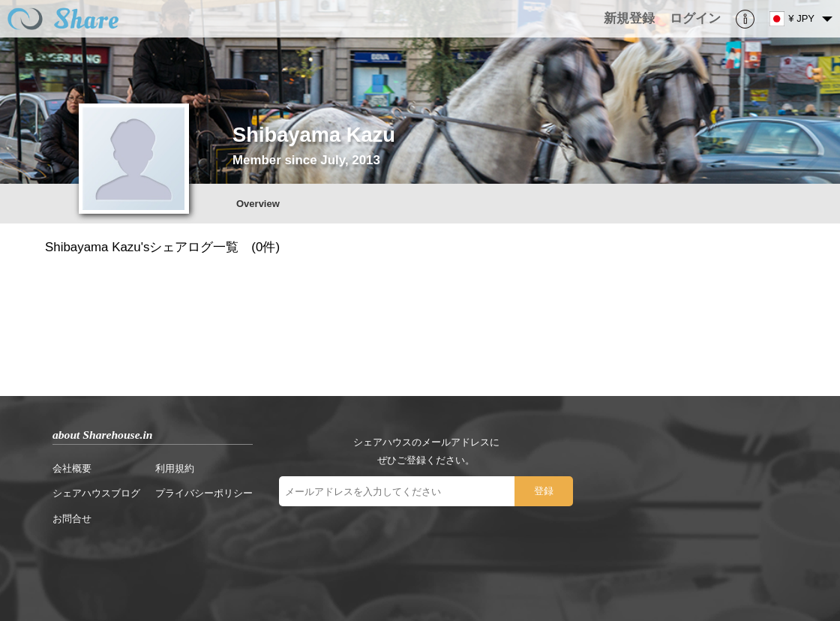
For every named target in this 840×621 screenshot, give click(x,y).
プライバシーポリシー (204, 493)
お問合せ (72, 519)
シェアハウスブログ (96, 493)
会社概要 (72, 468)
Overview (258, 204)
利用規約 (175, 468)
